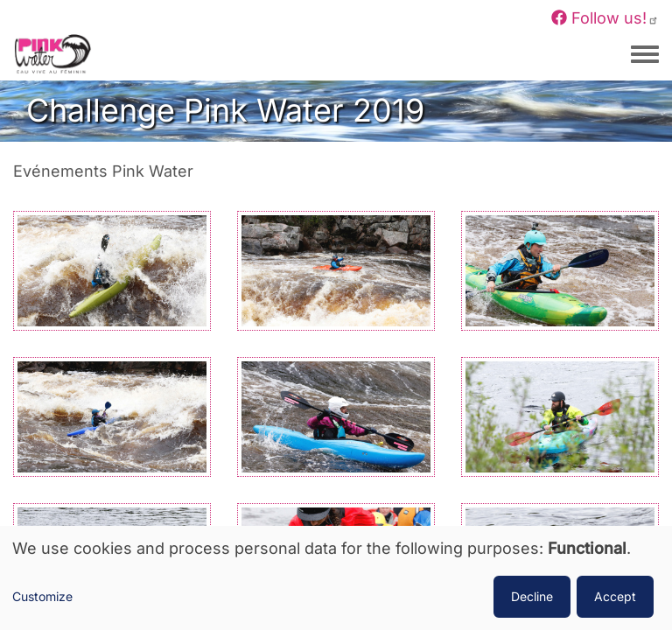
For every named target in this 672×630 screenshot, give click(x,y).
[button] (112, 269)
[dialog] (336, 578)
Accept (615, 596)
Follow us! (605, 18)
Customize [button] (42, 596)
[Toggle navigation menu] (645, 55)
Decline (532, 596)
